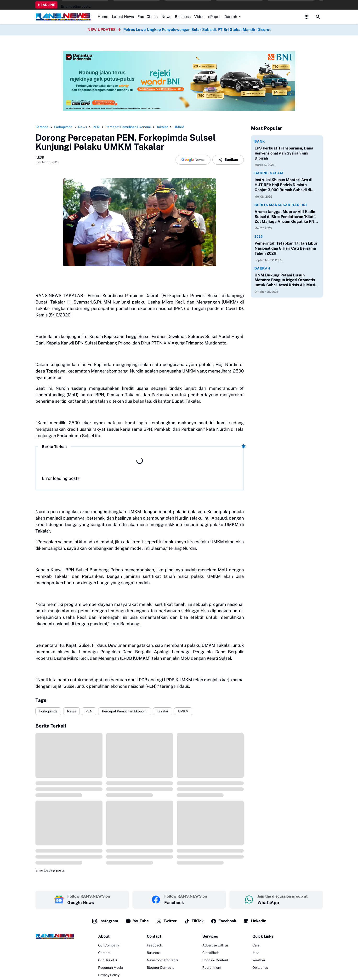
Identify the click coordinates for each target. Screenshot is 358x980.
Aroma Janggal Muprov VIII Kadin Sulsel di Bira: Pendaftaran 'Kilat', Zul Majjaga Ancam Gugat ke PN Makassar (285, 217)
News (166, 17)
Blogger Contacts (160, 968)
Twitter (166, 921)
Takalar (163, 711)
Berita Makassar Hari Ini (281, 205)
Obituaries (260, 968)
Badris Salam (269, 173)
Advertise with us (215, 945)
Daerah (233, 17)
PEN (89, 711)
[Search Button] (318, 17)
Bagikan (228, 160)
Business (183, 17)
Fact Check (148, 17)
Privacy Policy (109, 975)
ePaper (214, 17)
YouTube (137, 921)
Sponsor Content (215, 960)
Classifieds (211, 953)
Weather (259, 960)
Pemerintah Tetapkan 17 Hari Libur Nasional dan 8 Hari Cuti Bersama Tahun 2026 (286, 248)
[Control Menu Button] (307, 17)
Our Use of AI (108, 960)
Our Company (109, 945)
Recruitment (212, 968)
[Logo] (55, 936)
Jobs (256, 953)
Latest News (123, 17)
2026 (259, 236)
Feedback (154, 945)
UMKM (183, 711)
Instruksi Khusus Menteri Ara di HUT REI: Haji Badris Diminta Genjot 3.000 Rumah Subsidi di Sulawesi (283, 185)
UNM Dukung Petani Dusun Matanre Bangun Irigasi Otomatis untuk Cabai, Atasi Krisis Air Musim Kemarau (287, 280)
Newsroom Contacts (163, 960)
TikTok (194, 921)
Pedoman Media (111, 968)
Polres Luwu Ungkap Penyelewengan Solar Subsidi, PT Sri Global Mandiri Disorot (197, 30)
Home (103, 17)
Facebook (223, 921)
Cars (256, 945)
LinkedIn (255, 921)
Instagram (105, 921)
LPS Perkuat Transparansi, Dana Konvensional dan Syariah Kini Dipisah (284, 153)
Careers (104, 953)
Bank (260, 141)
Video (199, 17)
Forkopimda (48, 711)
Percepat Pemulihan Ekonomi (125, 711)
